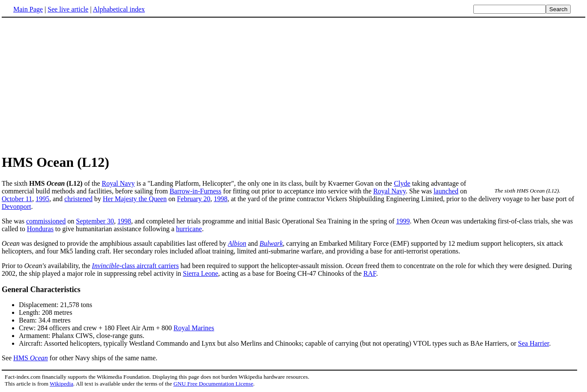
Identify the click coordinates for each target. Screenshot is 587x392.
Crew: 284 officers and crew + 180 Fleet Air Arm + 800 (96, 328)
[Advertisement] (74, 85)
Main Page (28, 9)
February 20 (194, 199)
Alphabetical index (119, 9)
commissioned (46, 221)
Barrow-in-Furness (195, 191)
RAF (370, 273)
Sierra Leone (201, 273)
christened (78, 199)
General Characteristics (41, 289)
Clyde (402, 183)
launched (446, 191)
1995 (42, 199)
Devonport (16, 207)
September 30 (95, 221)
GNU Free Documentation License (213, 384)
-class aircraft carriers (135, 266)
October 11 (17, 199)
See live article (68, 9)
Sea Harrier (533, 343)
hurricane (189, 229)
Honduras (40, 229)
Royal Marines (194, 328)
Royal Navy (118, 183)
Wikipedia (62, 384)
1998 (220, 199)
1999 (403, 221)
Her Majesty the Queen (135, 199)
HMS (30, 358)
